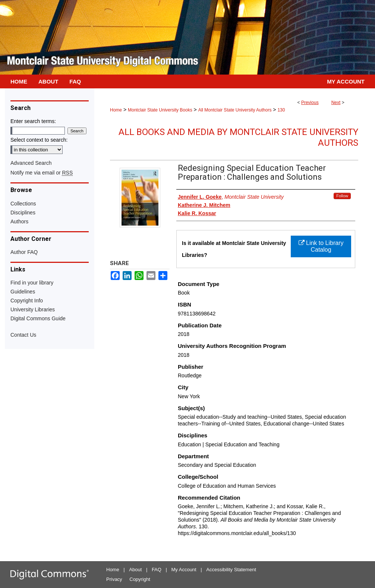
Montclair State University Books (160, 110)
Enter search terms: (33, 121)
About (135, 570)
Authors (19, 221)
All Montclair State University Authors (235, 110)
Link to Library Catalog (321, 246)
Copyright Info (27, 301)
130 (281, 110)
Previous (310, 103)
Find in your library (32, 283)
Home (116, 110)
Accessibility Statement (231, 570)
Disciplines (23, 213)
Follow (342, 196)
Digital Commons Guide (38, 318)
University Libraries (33, 309)
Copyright (140, 579)
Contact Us (23, 335)
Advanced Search (31, 163)
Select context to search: (39, 140)
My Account (184, 570)
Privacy (114, 579)
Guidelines (23, 292)
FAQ (157, 570)
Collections (23, 204)
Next (336, 103)
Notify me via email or (42, 173)
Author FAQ (24, 252)
